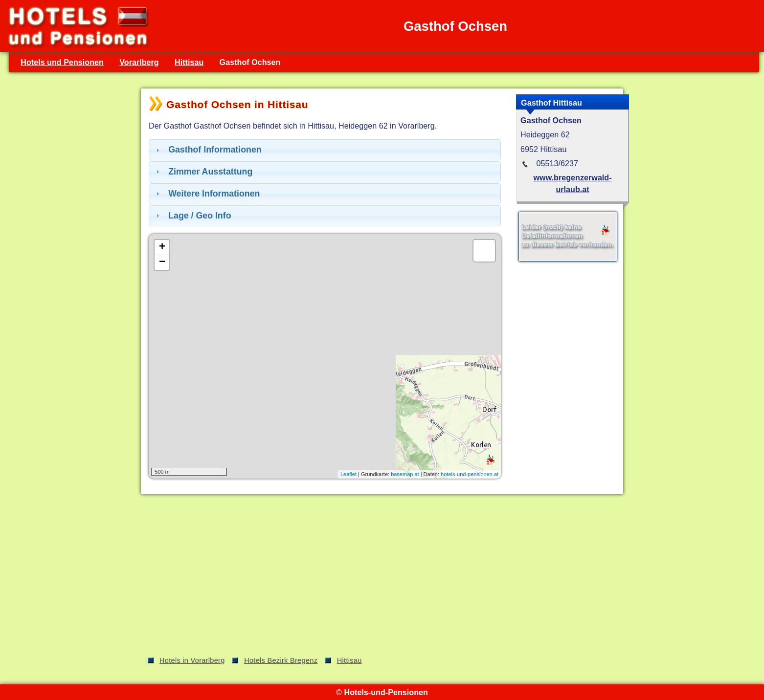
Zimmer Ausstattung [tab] (203, 172)
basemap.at (405, 474)
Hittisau (189, 62)
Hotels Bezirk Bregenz (281, 660)
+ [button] (162, 247)
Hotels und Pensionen (62, 62)
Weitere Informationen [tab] (207, 194)
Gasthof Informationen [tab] (208, 150)
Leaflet (348, 474)
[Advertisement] (382, 577)
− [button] (162, 262)
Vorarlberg (139, 62)
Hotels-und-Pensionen (386, 692)
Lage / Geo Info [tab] (192, 216)
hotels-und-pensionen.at (470, 474)
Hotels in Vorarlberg (192, 660)
